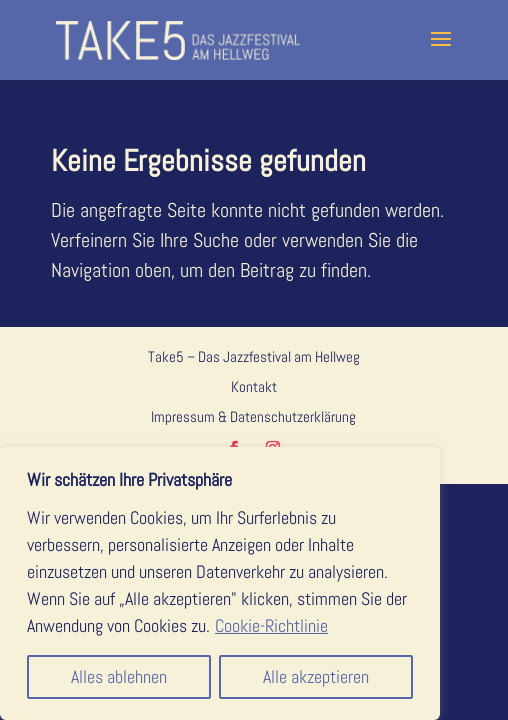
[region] (220, 583)
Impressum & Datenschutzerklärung (253, 416)
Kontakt (254, 386)
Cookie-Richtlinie (271, 625)
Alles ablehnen (119, 676)
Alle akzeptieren (316, 676)
